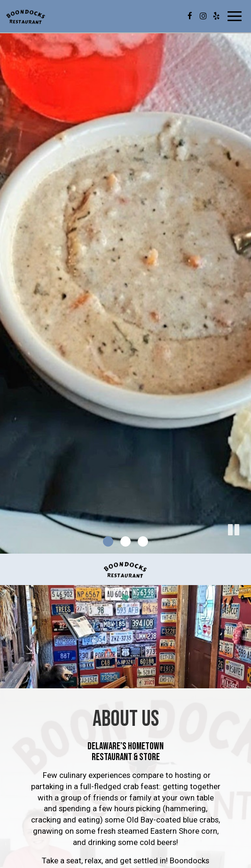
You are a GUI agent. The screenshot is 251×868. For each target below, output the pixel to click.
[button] (244, 547)
